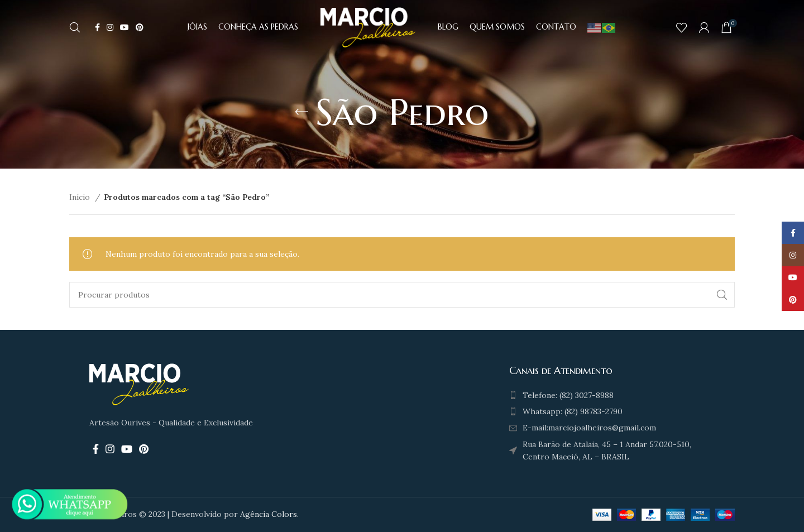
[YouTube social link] (125, 28)
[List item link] (609, 395)
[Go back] (301, 112)
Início (81, 197)
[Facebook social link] (97, 28)
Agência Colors (269, 514)
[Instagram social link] (110, 28)
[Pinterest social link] (140, 28)
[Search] (75, 28)
